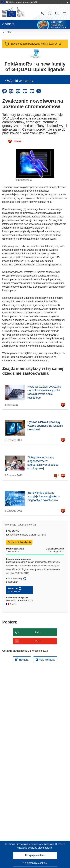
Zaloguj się (42, 13)
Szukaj (57, 13)
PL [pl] (39, 91)
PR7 (9, 32)
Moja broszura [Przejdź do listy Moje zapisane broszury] (45, 660)
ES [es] (18, 91)
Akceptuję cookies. (35, 855)
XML (37, 632)
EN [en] (11, 91)
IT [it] (32, 91)
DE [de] (5, 91)
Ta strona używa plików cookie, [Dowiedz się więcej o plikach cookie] (22, 844)
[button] (50, 13)
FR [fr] (25, 91)
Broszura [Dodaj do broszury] (22, 659)
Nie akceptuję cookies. (35, 863)
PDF (38, 641)
